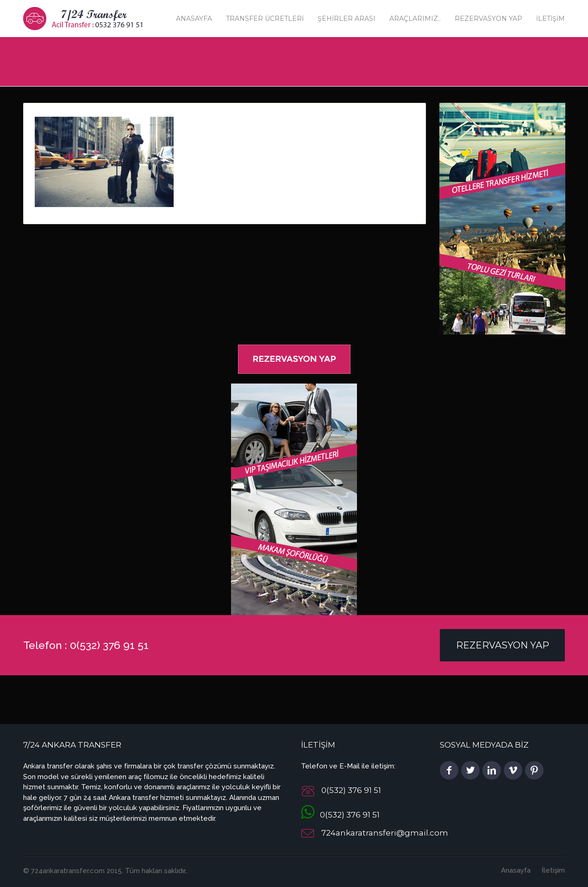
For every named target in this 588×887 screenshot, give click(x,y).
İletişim (550, 19)
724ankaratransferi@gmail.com (385, 833)
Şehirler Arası (347, 19)
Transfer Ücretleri (265, 19)
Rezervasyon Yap (488, 19)
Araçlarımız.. (415, 19)
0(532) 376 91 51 (340, 815)
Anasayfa (194, 19)
